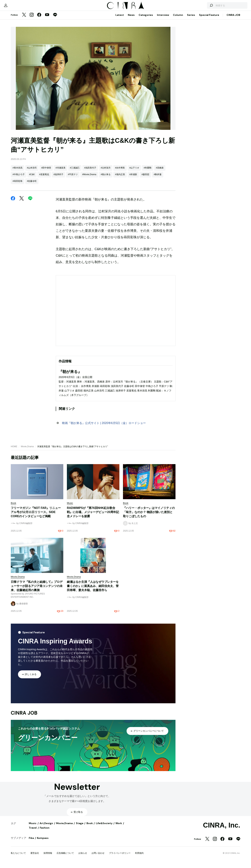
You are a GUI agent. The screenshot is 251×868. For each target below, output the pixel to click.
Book (90, 827)
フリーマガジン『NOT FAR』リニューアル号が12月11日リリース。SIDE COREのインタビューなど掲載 (36, 516)
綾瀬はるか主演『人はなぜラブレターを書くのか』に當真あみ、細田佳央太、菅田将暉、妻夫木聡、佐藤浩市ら (93, 590)
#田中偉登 (46, 171)
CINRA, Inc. (222, 829)
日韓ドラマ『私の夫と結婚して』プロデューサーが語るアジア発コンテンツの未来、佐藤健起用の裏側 (37, 590)
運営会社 (35, 857)
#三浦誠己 (75, 171)
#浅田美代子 (90, 171)
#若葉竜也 (44, 178)
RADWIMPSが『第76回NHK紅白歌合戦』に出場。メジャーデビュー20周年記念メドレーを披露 (93, 516)
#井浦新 (133, 178)
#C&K (32, 178)
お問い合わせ (98, 857)
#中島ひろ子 (19, 178)
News (131, 19)
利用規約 (139, 857)
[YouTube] (47, 19)
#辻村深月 (106, 171)
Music (33, 827)
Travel (33, 831)
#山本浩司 (32, 171)
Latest (120, 19)
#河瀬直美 (61, 171)
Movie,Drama (27, 450)
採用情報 (48, 857)
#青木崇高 (18, 171)
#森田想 (145, 178)
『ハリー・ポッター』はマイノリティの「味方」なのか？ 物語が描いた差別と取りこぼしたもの (149, 516)
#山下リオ (134, 171)
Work (119, 827)
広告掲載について (65, 857)
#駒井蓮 (158, 178)
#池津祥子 (59, 178)
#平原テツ (73, 178)
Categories (146, 19)
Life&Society (104, 827)
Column (178, 19)
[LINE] (55, 19)
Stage (80, 827)
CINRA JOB (233, 19)
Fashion (45, 831)
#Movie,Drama (89, 178)
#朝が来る (106, 178)
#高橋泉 (160, 171)
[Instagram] (32, 19)
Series (191, 19)
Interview (163, 19)
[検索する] (198, 7)
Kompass (43, 842)
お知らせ (83, 857)
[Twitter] (24, 19)
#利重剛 (148, 171)
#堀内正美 (120, 178)
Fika (31, 842)
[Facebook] (39, 19)
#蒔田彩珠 (18, 185)
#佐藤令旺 (32, 185)
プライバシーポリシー (120, 857)
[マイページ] (18, 7)
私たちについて (18, 857)
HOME (14, 450)
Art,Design (46, 827)
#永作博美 (120, 171)
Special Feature (209, 19)
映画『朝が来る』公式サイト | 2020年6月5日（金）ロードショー (104, 427)
